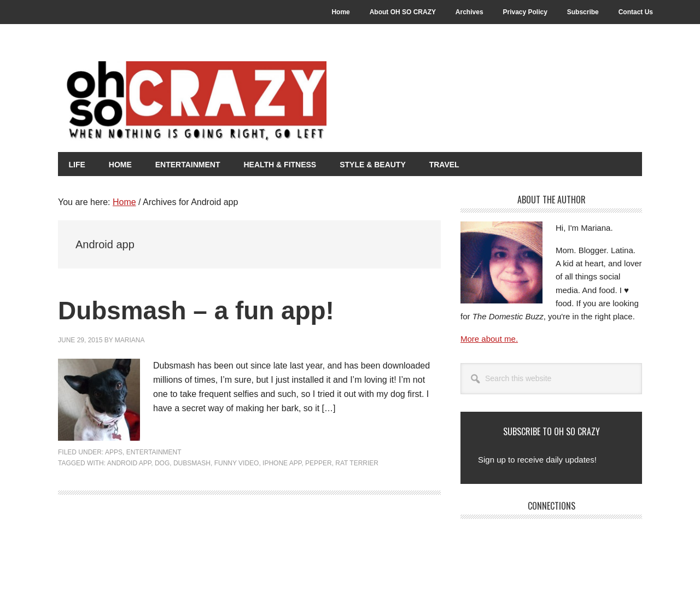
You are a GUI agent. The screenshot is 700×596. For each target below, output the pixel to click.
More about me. (489, 339)
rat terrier (357, 463)
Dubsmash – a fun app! (202, 310)
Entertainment (154, 452)
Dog (162, 463)
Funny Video (237, 463)
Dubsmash (192, 463)
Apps (114, 452)
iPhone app (282, 463)
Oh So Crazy (249, 102)
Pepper (319, 463)
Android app (129, 463)
